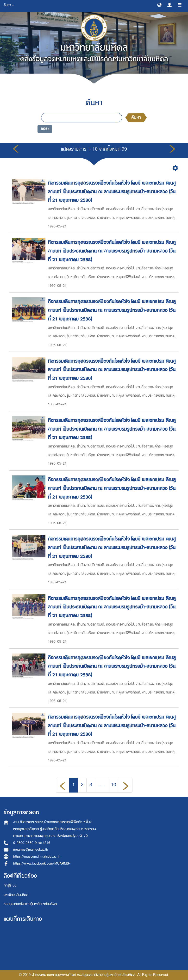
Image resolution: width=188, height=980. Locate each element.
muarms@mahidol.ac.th (31, 850)
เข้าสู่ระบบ (10, 885)
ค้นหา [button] (9, 5)
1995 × (45, 129)
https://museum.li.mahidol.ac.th (37, 857)
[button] (159, 5)
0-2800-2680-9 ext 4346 (32, 843)
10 (113, 785)
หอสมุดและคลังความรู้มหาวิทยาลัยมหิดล (30, 904)
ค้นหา (136, 117)
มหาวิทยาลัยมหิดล (16, 895)
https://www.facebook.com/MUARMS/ (42, 863)
